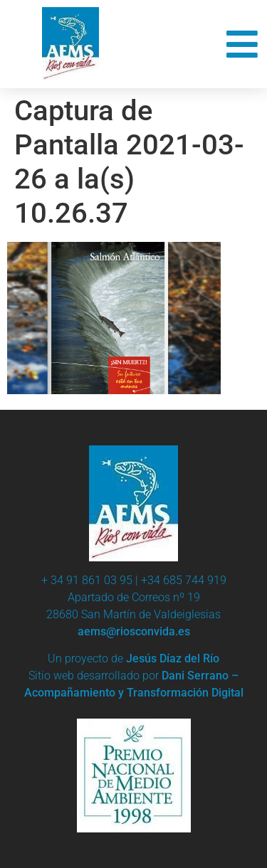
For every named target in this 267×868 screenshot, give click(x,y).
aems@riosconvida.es (134, 631)
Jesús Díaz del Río (173, 658)
